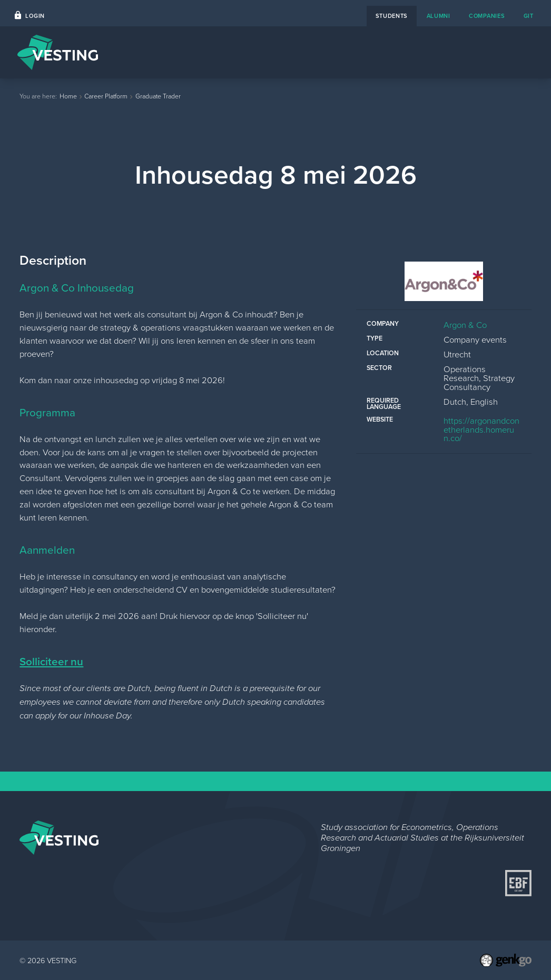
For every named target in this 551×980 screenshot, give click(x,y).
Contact (362, 52)
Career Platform (298, 52)
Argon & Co (465, 324)
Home (195, 52)
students (392, 16)
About (406, 52)
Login (35, 16)
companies (487, 16)
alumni (439, 16)
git (529, 16)
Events (237, 52)
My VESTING (500, 52)
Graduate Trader (158, 96)
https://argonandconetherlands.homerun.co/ (481, 429)
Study (446, 52)
